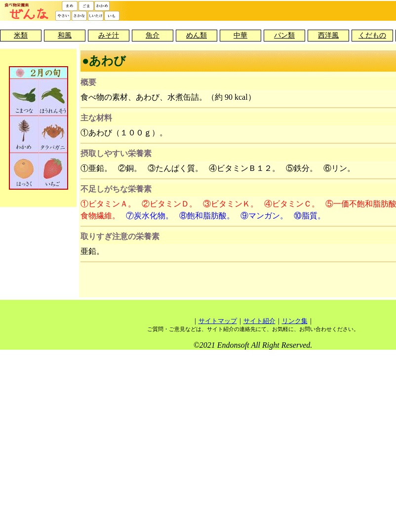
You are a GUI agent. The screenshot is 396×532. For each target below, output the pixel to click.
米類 (21, 35)
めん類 (197, 35)
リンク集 (295, 321)
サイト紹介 (259, 321)
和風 (65, 35)
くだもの (372, 35)
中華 (240, 35)
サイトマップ (218, 321)
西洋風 (328, 35)
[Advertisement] (253, 281)
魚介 (153, 35)
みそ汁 (109, 35)
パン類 (284, 35)
